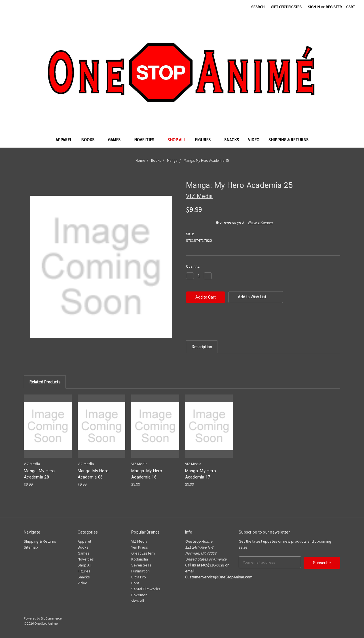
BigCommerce (51, 618)
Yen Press (140, 547)
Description (202, 347)
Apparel (64, 140)
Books (90, 140)
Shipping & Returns (288, 140)
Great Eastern (143, 553)
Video (254, 140)
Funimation (140, 571)
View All (138, 601)
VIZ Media (139, 541)
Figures (205, 140)
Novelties (146, 140)
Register (334, 7)
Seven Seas (141, 565)
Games (117, 140)
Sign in (314, 7)
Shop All (177, 140)
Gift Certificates (286, 7)
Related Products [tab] (45, 382)
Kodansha (140, 559)
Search (258, 7)
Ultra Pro (139, 577)
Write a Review (260, 222)
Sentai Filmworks (146, 589)
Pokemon (139, 595)
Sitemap (31, 547)
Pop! (135, 583)
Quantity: (193, 266)
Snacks (232, 140)
